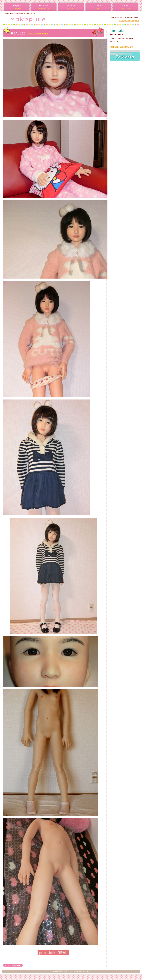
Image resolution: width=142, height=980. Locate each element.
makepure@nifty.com (129, 20)
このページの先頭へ (13, 965)
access (125, 55)
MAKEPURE (41, 19)
